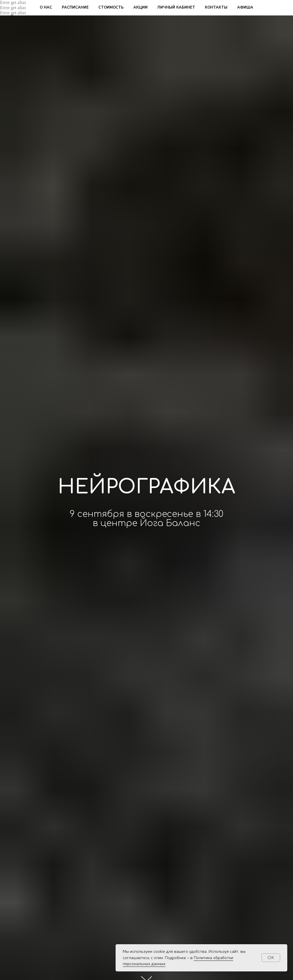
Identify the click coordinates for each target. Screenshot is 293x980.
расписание (75, 7)
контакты (216, 7)
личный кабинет (176, 7)
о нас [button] (46, 7)
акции (140, 7)
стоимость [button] (111, 7)
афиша (245, 7)
